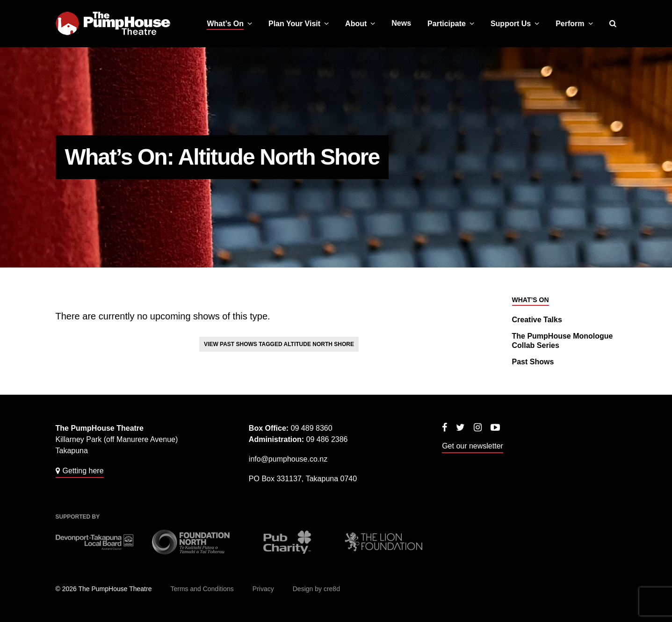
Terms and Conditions (202, 589)
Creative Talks (537, 320)
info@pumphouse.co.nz (288, 459)
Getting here (83, 471)
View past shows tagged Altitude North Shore (279, 344)
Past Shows (533, 362)
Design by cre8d (316, 589)
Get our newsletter (473, 446)
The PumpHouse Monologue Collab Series (563, 341)
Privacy (263, 589)
